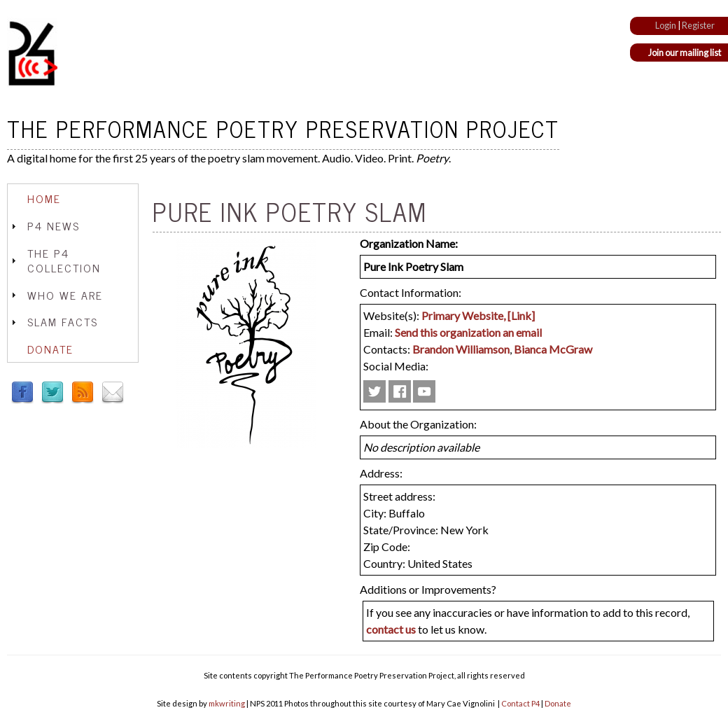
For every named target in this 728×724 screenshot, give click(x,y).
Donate (50, 349)
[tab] (73, 199)
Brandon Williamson (461, 349)
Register (698, 25)
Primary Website (462, 315)
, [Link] (519, 315)
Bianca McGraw (553, 349)
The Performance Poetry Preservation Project (283, 128)
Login (666, 25)
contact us (391, 629)
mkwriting (227, 703)
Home (44, 198)
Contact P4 (520, 703)
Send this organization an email (468, 332)
